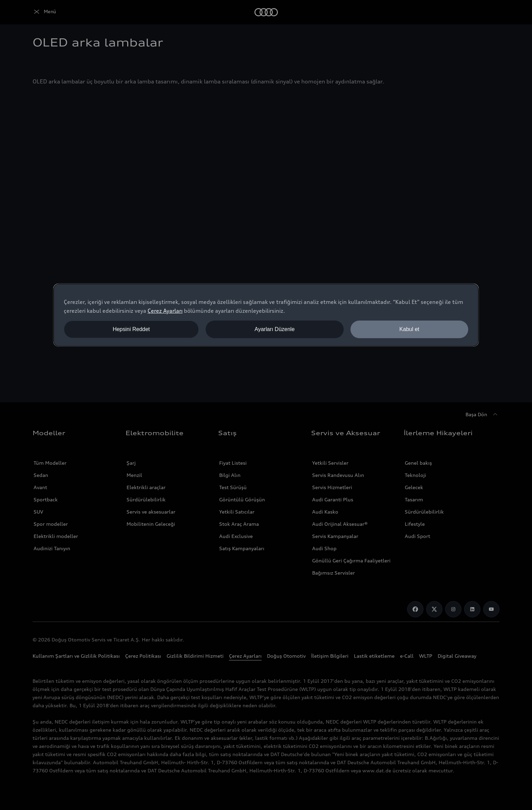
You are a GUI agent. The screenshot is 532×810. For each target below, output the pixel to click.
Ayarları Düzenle (274, 329)
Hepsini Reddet (131, 329)
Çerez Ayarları (165, 311)
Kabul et (409, 329)
